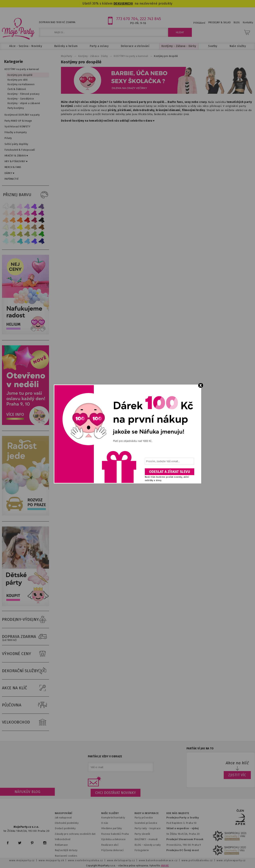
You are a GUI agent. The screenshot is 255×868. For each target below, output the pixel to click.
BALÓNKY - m (143, 839)
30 (131, 3)
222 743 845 (151, 19)
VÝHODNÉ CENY (25, 654)
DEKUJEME (121, 3)
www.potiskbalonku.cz (197, 860)
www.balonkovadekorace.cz (158, 860)
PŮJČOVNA (25, 705)
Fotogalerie (142, 850)
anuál (154, 839)
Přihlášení (199, 23)
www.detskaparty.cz (121, 860)
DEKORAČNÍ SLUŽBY (25, 671)
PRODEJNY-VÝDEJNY (25, 620)
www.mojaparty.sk (51, 860)
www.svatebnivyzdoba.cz (86, 860)
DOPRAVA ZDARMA (25, 637)
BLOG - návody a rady (148, 845)
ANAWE (165, 866)
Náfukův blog (27, 792)
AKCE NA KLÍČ (25, 688)
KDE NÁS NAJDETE (178, 813)
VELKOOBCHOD (25, 722)
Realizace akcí (110, 845)
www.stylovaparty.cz (231, 860)
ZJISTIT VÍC (237, 775)
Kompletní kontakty (113, 818)
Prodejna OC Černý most (183, 850)
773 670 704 (127, 19)
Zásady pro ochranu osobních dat (75, 834)
